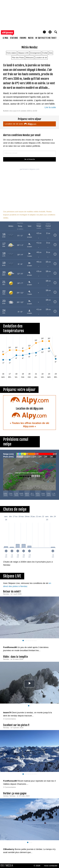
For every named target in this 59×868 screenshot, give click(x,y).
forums (23, 38)
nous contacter (51, 866)
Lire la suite (50, 107)
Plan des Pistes (18, 58)
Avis (51, 53)
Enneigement (35, 53)
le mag (5, 38)
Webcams (30, 58)
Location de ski (41, 58)
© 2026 (37, 866)
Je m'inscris (30, 159)
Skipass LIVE (23, 53)
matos (31, 38)
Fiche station (12, 53)
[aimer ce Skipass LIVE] (54, 644)
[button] (50, 32)
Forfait (45, 53)
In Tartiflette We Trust (46, 38)
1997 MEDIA (8, 866)
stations (14, 38)
